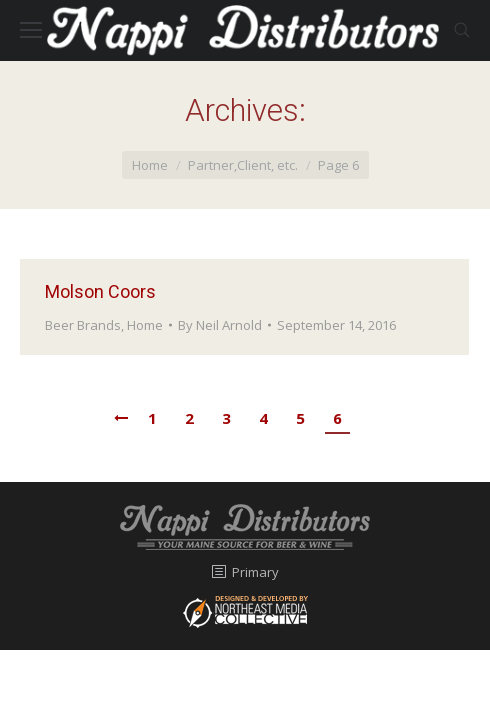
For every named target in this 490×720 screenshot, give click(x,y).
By (220, 325)
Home (150, 165)
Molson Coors (100, 291)
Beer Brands (83, 325)
